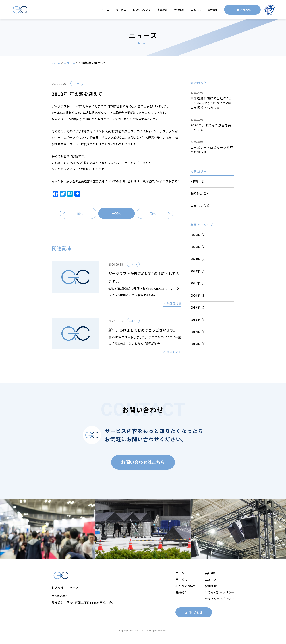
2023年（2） (199, 259)
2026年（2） (199, 235)
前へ (80, 213)
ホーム (106, 10)
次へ (153, 213)
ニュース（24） (201, 206)
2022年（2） (199, 271)
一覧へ (117, 213)
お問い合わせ (242, 10)
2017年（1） (199, 332)
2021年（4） (199, 283)
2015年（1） (199, 344)
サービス (121, 10)
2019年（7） (199, 307)
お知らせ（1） (200, 193)
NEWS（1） (198, 181)
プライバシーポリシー (220, 592)
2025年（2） (199, 247)
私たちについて (142, 10)
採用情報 (212, 10)
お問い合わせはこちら (143, 462)
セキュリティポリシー (220, 599)
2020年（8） (199, 295)
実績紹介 (162, 10)
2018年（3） (199, 320)
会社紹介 (179, 10)
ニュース (196, 10)
